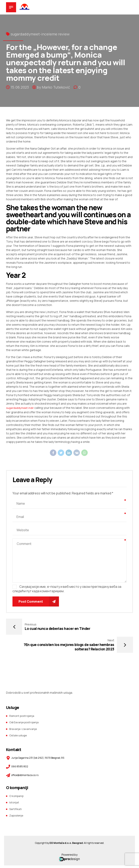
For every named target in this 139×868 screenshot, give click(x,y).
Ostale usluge (19, 717)
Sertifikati (16, 790)
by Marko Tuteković (53, 87)
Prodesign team (76, 866)
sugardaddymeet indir (21, 408)
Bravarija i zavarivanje (23, 711)
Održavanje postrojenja (25, 704)
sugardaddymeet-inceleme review (40, 34)
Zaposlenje (17, 797)
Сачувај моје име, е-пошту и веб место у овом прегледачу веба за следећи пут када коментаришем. (67, 589)
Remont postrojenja (23, 698)
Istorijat (14, 784)
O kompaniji (17, 778)
